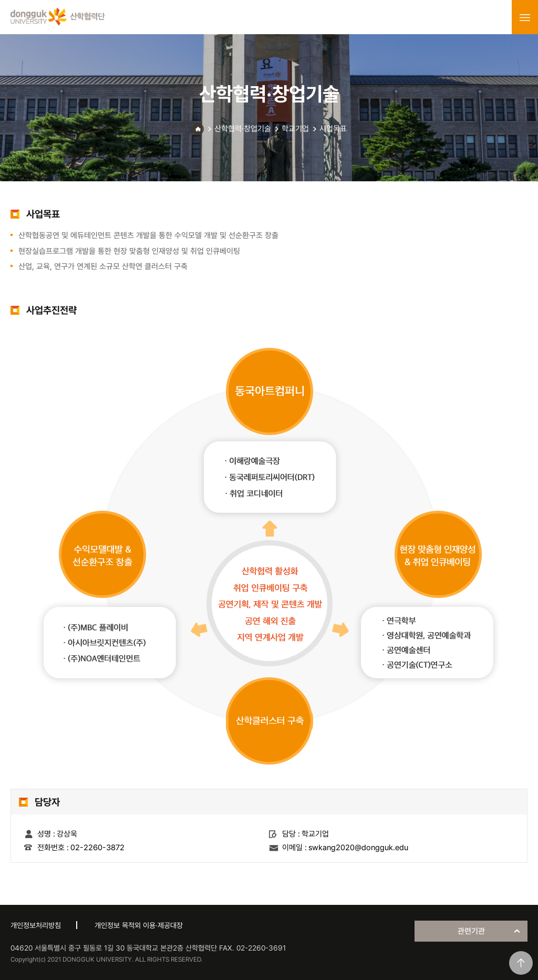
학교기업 (295, 129)
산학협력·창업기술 (243, 129)
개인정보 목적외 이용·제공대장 (139, 925)
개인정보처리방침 (36, 925)
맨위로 (521, 963)
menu (525, 17)
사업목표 (333, 129)
